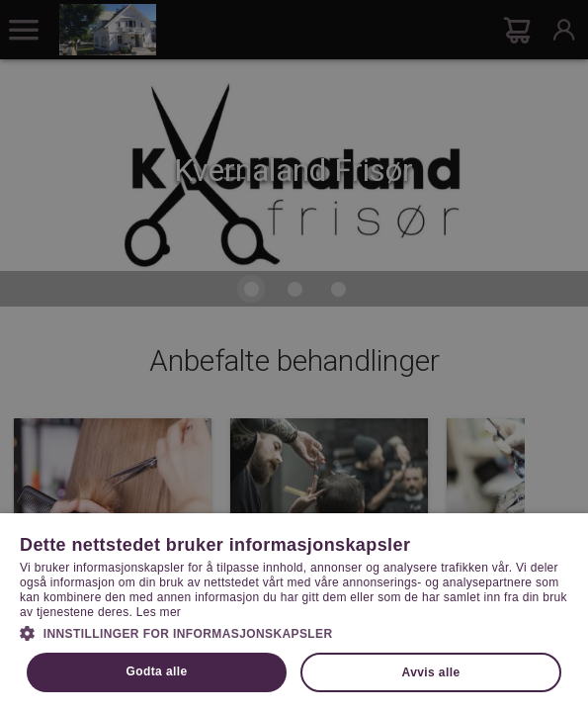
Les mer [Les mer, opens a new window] (159, 612)
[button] (294, 632)
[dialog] (294, 356)
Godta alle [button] (157, 671)
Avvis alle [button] (431, 672)
